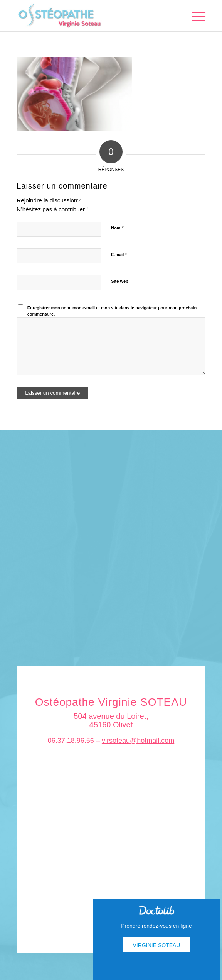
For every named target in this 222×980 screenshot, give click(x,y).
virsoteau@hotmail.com (138, 741)
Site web (120, 281)
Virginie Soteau (157, 945)
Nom (117, 228)
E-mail (119, 254)
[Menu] (195, 16)
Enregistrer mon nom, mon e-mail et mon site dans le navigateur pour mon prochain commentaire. (112, 311)
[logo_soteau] (92, 16)
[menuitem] (195, 16)
